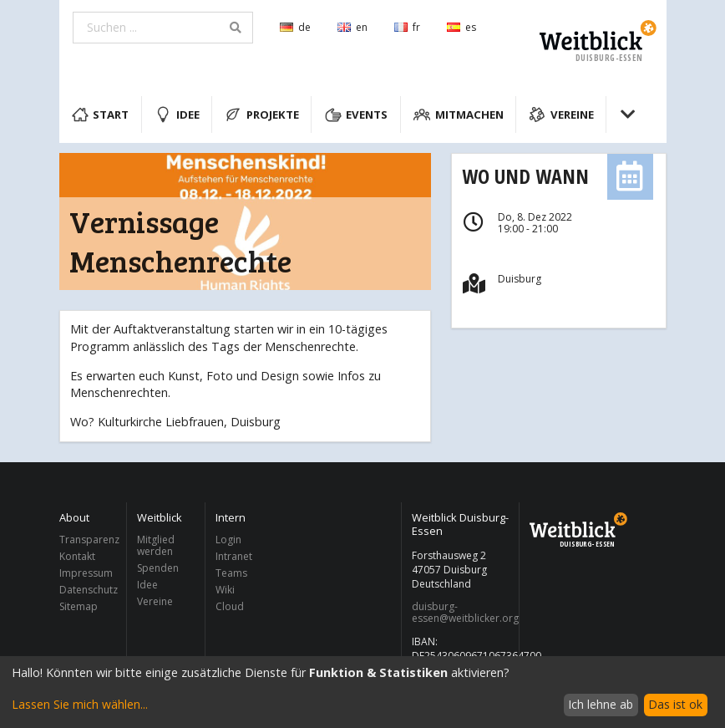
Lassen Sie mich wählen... (80, 704)
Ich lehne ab (601, 704)
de (295, 27)
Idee (177, 115)
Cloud (230, 606)
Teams (231, 573)
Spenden (158, 568)
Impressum (86, 573)
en (352, 27)
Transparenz (89, 540)
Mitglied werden (156, 546)
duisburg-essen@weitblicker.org (461, 613)
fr (407, 27)
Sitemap (79, 606)
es (461, 27)
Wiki (225, 590)
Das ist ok (675, 704)
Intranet (234, 556)
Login (228, 540)
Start (101, 115)
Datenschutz (89, 590)
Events (357, 115)
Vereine (561, 115)
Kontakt (77, 556)
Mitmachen (459, 115)
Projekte (262, 115)
